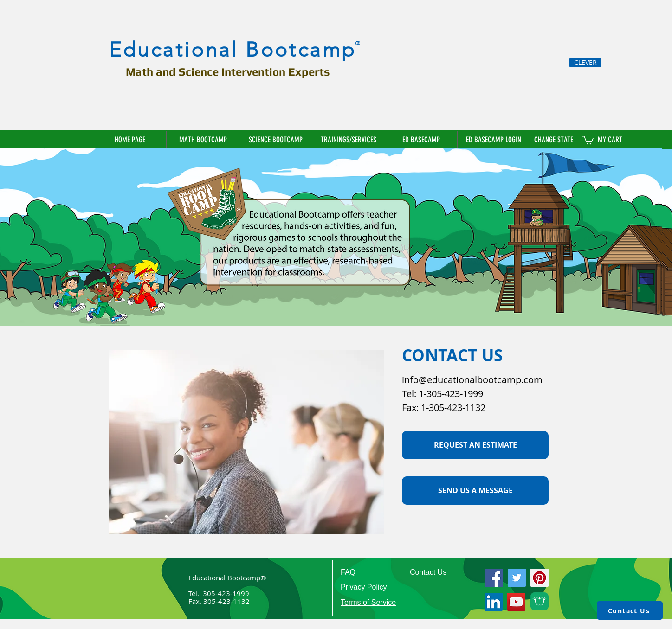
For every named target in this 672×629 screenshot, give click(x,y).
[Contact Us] (630, 610)
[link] (588, 140)
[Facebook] (494, 578)
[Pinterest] (540, 578)
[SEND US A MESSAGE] (475, 491)
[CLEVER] (585, 63)
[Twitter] (517, 578)
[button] (554, 140)
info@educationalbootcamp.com (472, 380)
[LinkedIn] (494, 602)
